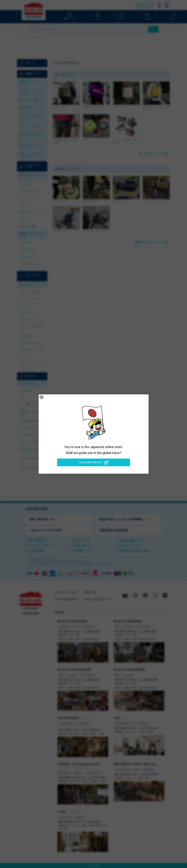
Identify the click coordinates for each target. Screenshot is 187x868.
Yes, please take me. (93, 462)
